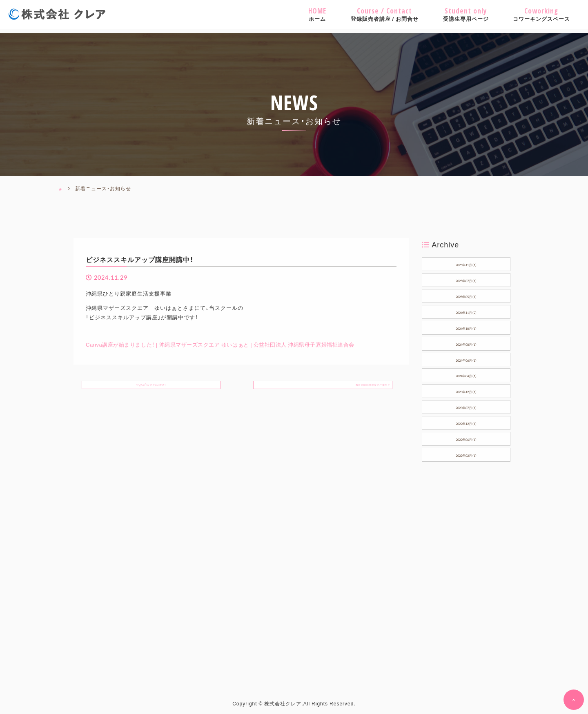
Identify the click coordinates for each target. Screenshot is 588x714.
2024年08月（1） (466, 343)
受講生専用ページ (466, 14)
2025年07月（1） (466, 280)
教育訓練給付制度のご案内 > (356, 387)
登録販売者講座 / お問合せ (385, 14)
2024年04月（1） (466, 375)
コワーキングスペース (541, 14)
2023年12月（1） (466, 391)
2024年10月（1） (466, 327)
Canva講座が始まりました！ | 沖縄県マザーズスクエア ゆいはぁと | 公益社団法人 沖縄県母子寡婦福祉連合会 (225, 344)
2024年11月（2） (466, 311)
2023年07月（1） (466, 407)
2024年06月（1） (466, 359)
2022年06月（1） (466, 438)
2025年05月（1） (466, 296)
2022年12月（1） (466, 423)
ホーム (317, 14)
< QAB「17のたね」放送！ (151, 387)
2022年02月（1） (466, 454)
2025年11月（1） (466, 264)
